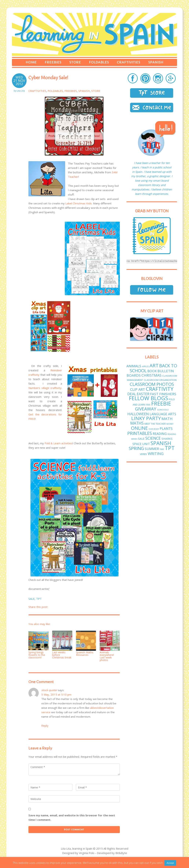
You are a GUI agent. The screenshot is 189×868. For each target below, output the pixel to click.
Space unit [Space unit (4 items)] (141, 444)
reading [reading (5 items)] (160, 434)
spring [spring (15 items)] (136, 448)
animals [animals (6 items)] (134, 366)
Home (31, 62)
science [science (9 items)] (153, 438)
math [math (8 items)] (167, 419)
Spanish (156, 62)
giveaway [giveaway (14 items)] (146, 409)
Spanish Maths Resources (85, 654)
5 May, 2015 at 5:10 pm (56, 694)
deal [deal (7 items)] (132, 394)
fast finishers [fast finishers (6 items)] (163, 394)
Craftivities (129, 62)
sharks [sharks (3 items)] (167, 439)
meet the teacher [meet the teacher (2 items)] (155, 424)
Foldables (99, 62)
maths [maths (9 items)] (137, 423)
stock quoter (49, 690)
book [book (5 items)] (152, 371)
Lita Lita (21, 91)
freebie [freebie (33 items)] (161, 403)
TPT (39, 599)
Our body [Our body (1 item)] (154, 429)
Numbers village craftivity (45, 388)
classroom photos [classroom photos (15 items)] (152, 384)
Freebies (53, 62)
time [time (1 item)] (162, 449)
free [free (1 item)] (148, 405)
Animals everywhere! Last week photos (107, 656)
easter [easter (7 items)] (143, 394)
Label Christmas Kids (79, 203)
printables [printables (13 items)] (140, 433)
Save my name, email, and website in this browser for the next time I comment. (72, 817)
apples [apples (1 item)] (145, 367)
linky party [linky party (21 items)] (146, 418)
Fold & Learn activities (59, 443)
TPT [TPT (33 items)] (170, 448)
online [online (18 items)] (139, 428)
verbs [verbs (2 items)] (143, 454)
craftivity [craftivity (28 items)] (160, 389)
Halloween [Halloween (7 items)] (138, 414)
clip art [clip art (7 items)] (138, 389)
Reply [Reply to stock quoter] (45, 726)
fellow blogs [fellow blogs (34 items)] (148, 398)
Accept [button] (170, 863)
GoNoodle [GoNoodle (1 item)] (163, 410)
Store (75, 62)
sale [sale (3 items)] (141, 439)
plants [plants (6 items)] (166, 428)
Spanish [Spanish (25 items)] (161, 443)
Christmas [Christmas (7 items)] (151, 375)
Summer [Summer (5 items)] (152, 449)
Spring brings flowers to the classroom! (37, 655)
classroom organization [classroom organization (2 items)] (160, 380)
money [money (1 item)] (170, 424)
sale (32, 599)
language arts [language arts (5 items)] (163, 414)
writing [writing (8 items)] (156, 453)
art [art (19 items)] (154, 366)
